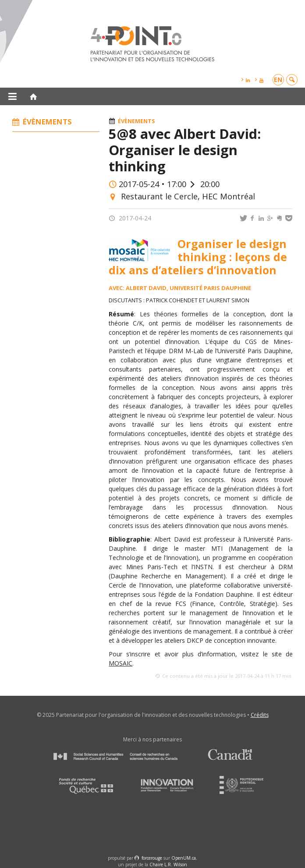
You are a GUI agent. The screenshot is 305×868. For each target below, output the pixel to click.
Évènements (136, 121)
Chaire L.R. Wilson (168, 864)
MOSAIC (121, 663)
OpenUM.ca (184, 858)
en (278, 80)
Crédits (260, 715)
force (152, 858)
